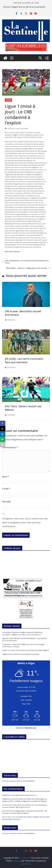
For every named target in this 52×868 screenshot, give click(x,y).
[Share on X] (3, 429)
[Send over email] (3, 439)
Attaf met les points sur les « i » (27, 795)
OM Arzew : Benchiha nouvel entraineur (23, 313)
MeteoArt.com (30, 728)
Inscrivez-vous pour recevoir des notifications (18, 781)
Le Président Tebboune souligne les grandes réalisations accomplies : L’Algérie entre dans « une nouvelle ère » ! (22, 633)
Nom (6, 477)
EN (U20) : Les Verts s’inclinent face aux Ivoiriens (24, 360)
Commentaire (10, 447)
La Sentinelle (23, 128)
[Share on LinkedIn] (3, 434)
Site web (6, 502)
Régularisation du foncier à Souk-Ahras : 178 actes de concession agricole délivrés (24, 812)
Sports (8, 100)
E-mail (6, 489)
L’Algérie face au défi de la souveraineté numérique (21, 654)
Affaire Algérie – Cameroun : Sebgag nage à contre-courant (28, 268)
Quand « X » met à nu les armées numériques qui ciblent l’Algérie (26, 650)
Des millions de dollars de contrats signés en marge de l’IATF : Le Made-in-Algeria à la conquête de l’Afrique (25, 800)
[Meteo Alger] (26, 712)
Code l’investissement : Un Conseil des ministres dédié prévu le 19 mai (25, 262)
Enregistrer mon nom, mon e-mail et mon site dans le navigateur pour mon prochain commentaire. (25, 522)
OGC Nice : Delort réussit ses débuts (23, 408)
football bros (7, 795)
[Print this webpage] (3, 445)
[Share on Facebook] (3, 423)
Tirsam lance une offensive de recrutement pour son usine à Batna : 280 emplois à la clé (25, 806)
